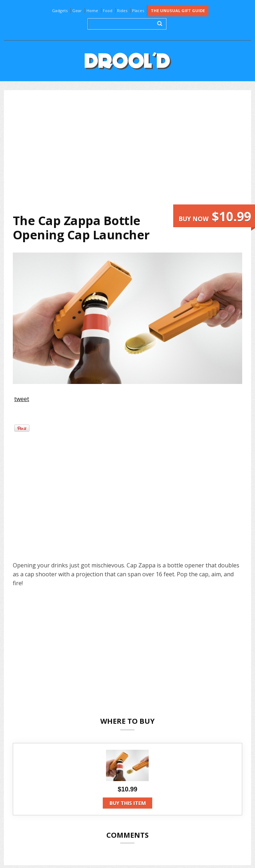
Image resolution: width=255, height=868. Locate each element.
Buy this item (128, 803)
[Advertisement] (133, 152)
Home (92, 11)
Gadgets (60, 11)
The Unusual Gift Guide (178, 11)
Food (108, 11)
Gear (77, 11)
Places (138, 11)
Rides (122, 11)
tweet (22, 399)
